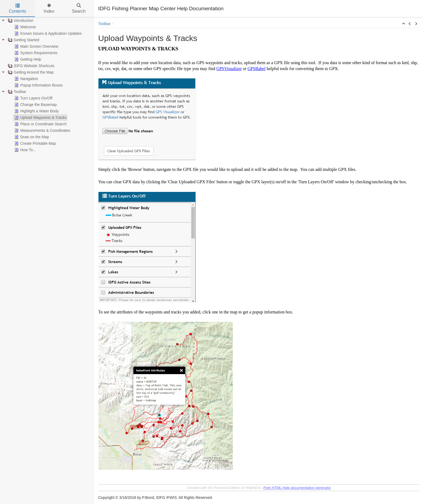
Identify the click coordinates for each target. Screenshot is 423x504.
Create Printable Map (35, 143)
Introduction (20, 20)
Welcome (25, 27)
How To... (25, 150)
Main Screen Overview (36, 46)
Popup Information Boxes (38, 85)
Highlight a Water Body (36, 111)
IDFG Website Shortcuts (31, 66)
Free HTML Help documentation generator (297, 488)
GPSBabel (256, 69)
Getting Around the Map (30, 72)
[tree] (47, 85)
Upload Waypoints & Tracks (40, 118)
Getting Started (23, 40)
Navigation (26, 79)
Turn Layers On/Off (33, 98)
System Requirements (35, 53)
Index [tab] (49, 8)
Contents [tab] (18, 8)
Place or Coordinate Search (40, 124)
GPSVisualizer (229, 69)
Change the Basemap (35, 105)
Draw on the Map (31, 137)
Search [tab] (79, 8)
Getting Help (27, 59)
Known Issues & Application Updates (47, 33)
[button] (404, 24)
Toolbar (16, 92)
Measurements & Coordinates (42, 130)
